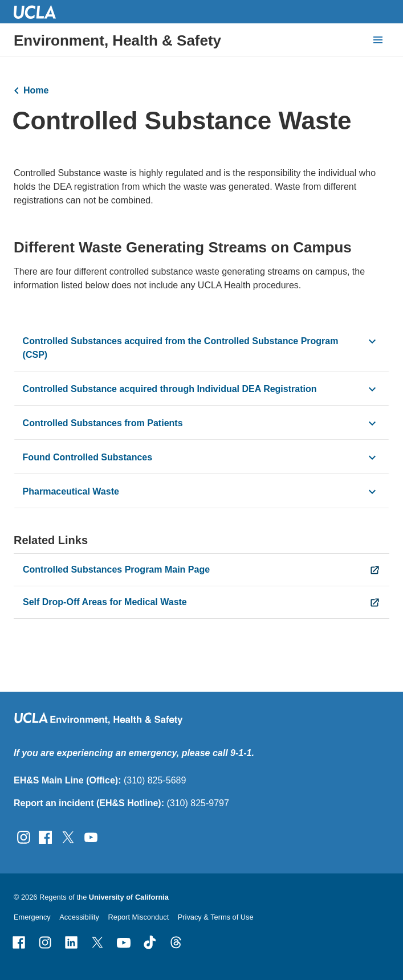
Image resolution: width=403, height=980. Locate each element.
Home (36, 90)
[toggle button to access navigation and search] (378, 40)
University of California (129, 897)
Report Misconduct (139, 917)
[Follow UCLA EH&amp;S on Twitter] (68, 837)
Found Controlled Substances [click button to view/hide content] (89, 458)
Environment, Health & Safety (117, 40)
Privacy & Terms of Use (216, 917)
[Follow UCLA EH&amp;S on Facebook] (45, 837)
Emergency (32, 917)
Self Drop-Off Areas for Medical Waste (105, 602)
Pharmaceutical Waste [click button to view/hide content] (71, 492)
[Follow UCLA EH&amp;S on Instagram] (24, 837)
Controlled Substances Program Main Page (116, 569)
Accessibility (79, 917)
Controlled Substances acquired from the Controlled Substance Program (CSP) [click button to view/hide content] (181, 348)
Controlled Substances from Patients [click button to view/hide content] (103, 424)
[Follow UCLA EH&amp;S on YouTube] (91, 837)
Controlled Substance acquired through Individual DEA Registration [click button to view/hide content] (171, 389)
